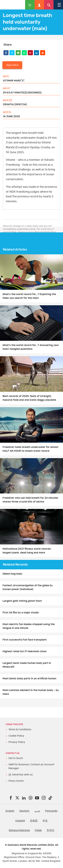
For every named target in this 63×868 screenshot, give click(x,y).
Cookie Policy (16, 736)
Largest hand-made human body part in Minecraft (27, 665)
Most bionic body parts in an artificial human (29, 679)
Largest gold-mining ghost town (22, 601)
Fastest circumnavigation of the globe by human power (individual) (28, 587)
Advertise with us (22, 775)
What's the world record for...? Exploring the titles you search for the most (29, 296)
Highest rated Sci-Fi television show (25, 651)
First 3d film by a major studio (21, 613)
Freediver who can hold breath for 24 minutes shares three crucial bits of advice (30, 500)
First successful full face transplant (25, 640)
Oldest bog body (12, 574)
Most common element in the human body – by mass (31, 692)
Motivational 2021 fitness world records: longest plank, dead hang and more (27, 551)
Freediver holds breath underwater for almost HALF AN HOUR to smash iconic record (30, 449)
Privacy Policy (17, 742)
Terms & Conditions (20, 729)
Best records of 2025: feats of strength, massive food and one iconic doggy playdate (29, 398)
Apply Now (12, 65)
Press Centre (16, 781)
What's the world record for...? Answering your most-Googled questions (31, 347)
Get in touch (16, 758)
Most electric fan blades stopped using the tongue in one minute (29, 626)
